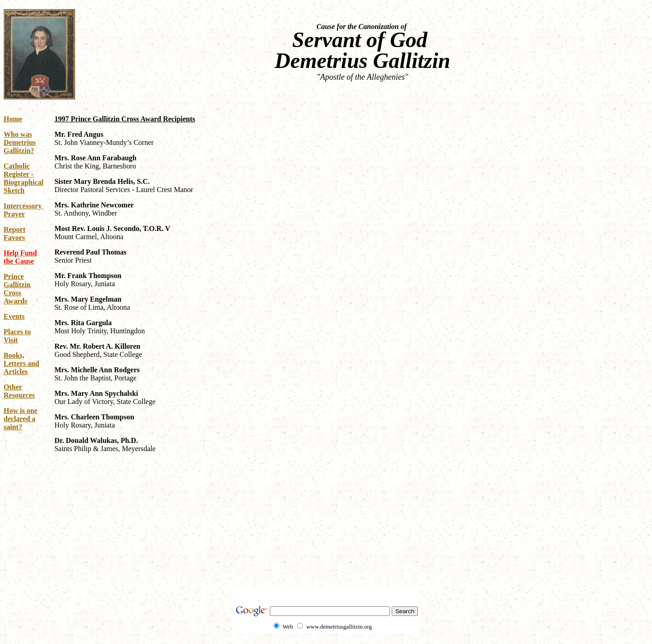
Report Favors (14, 233)
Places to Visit (17, 336)
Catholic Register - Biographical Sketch (24, 178)
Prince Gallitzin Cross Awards (17, 289)
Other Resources (19, 391)
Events (14, 316)
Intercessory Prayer (24, 210)
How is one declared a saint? (21, 419)
